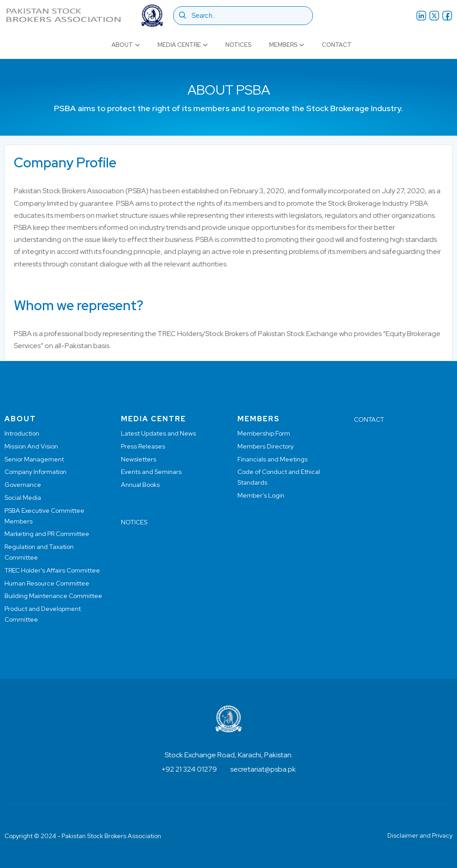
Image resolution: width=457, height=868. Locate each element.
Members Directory (266, 446)
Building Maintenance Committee (53, 596)
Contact (337, 45)
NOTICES (134, 522)
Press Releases (143, 446)
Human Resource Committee (47, 583)
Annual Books (140, 485)
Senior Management (34, 459)
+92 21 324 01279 (189, 769)
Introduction (22, 433)
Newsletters (139, 459)
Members (287, 45)
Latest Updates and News (158, 433)
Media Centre (183, 45)
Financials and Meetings (272, 459)
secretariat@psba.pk (263, 769)
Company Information (35, 472)
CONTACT (369, 419)
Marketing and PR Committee (47, 534)
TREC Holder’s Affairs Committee (52, 570)
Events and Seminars (151, 472)
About (126, 45)
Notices (238, 45)
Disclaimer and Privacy (420, 835)
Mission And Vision (31, 446)
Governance (23, 485)
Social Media (23, 498)
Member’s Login (261, 495)
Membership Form (264, 433)
